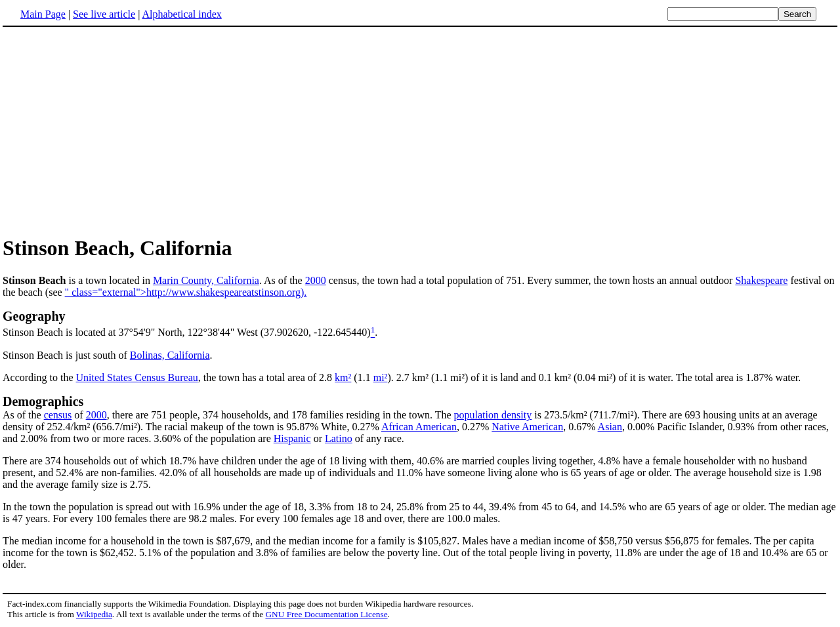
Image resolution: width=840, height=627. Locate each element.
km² (343, 377)
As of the (23, 415)
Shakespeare (761, 280)
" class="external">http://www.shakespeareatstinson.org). (186, 292)
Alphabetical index (181, 14)
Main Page (43, 14)
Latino (339, 438)
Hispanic (292, 438)
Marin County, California (206, 280)
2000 (316, 280)
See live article (104, 14)
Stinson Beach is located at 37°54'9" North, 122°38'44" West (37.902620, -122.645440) (187, 333)
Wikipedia (94, 614)
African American (419, 427)
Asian (610, 427)
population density (493, 415)
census (58, 415)
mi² (381, 377)
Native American (527, 427)
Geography (34, 316)
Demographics (43, 401)
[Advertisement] (113, 131)
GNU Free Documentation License (326, 614)
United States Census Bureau (137, 377)
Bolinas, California (170, 355)
